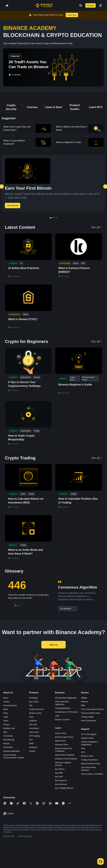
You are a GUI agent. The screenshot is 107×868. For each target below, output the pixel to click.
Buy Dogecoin (61, 790)
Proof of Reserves (89, 730)
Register (91, 5)
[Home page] (44, 5)
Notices (6, 753)
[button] (101, 5)
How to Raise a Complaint (92, 783)
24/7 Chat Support (89, 744)
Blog (5, 741)
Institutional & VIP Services (66, 721)
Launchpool (34, 738)
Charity (32, 760)
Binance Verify (87, 765)
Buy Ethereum (61, 794)
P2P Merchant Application (66, 707)
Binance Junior (35, 722)
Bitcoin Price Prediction (65, 764)
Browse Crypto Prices (64, 746)
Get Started (13, 205)
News (6, 719)
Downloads (8, 757)
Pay (31, 715)
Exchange (33, 707)
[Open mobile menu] (101, 5)
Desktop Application (12, 760)
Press (6, 722)
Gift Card (33, 734)
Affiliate (84, 707)
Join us (53, 654)
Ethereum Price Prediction (66, 768)
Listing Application (63, 718)
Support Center (87, 747)
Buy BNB (59, 782)
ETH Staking (35, 745)
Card (31, 726)
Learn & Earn (61, 743)
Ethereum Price (62, 754)
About (6, 707)
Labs (57, 725)
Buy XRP (59, 786)
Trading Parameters (89, 769)
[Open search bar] (80, 5)
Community (8, 745)
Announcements (10, 715)
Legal (6, 726)
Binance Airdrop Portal (90, 773)
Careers (7, 711)
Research (33, 757)
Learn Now (72, 15)
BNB (83, 715)
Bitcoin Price (60, 750)
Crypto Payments (36, 719)
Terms (6, 730)
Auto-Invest (34, 741)
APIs (83, 762)
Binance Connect (62, 729)
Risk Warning (9, 749)
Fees (83, 758)
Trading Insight (87, 726)
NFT (31, 749)
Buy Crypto (34, 711)
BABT (32, 753)
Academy (33, 730)
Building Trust (9, 738)
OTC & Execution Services (92, 719)
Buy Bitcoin (60, 778)
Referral (84, 711)
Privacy (6, 734)
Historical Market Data (90, 722)
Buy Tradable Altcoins (64, 797)
